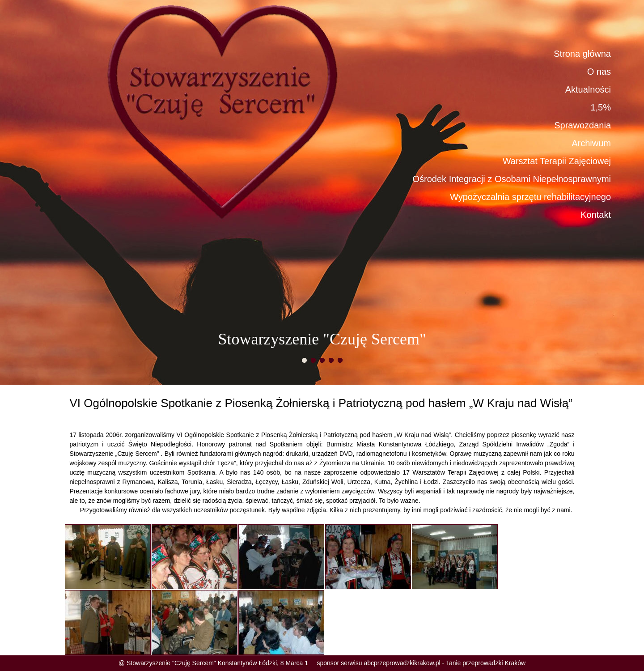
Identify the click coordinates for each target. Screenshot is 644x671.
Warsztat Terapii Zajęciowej (557, 161)
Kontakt (596, 215)
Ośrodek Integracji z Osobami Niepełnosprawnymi (512, 179)
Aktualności (588, 89)
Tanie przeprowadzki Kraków (486, 663)
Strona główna (582, 54)
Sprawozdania (583, 125)
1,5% (601, 107)
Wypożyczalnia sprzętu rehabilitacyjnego (530, 197)
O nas (599, 72)
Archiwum (591, 143)
